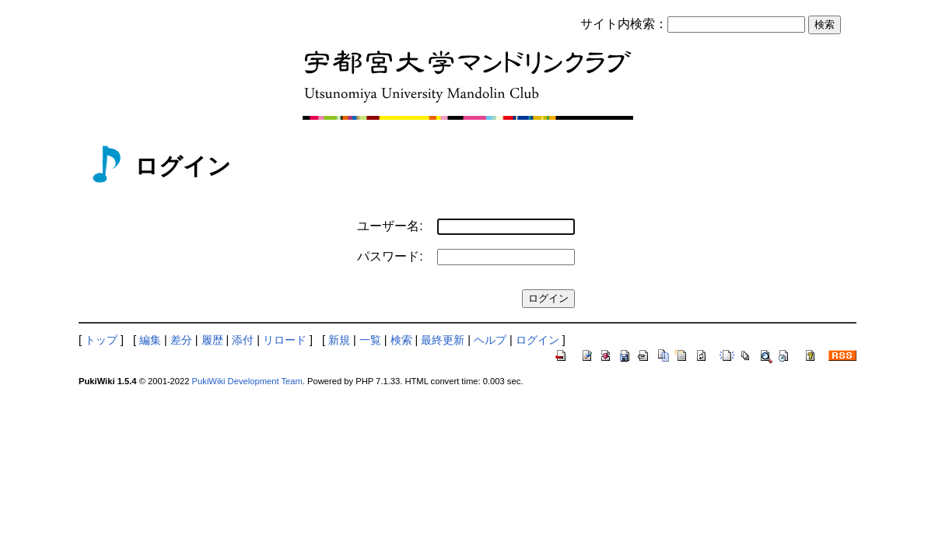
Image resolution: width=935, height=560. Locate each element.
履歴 (212, 340)
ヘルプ (490, 340)
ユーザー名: (390, 226)
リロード (285, 340)
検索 (401, 340)
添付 (243, 340)
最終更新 (443, 340)
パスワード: (390, 256)
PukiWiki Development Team (247, 381)
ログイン (538, 340)
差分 (181, 340)
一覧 (370, 340)
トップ (101, 340)
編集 (150, 340)
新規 (339, 340)
